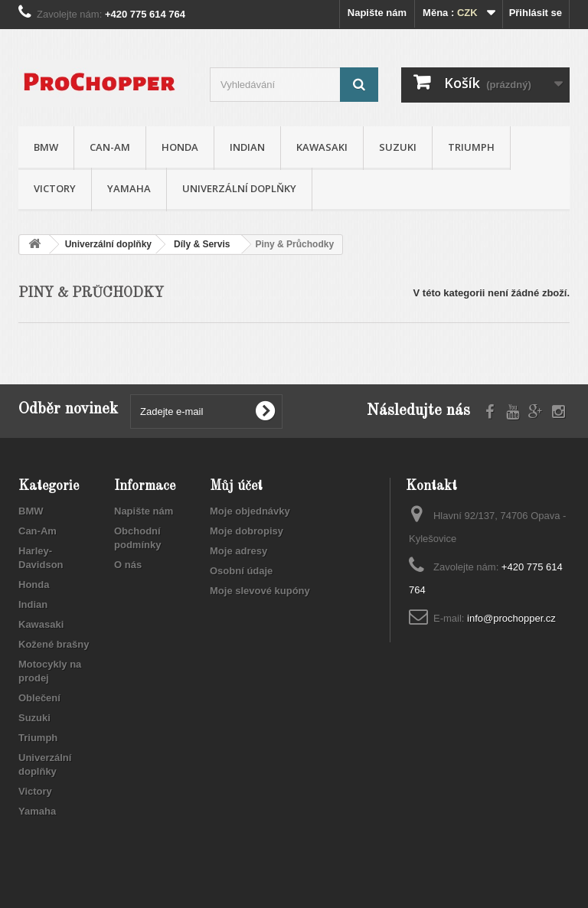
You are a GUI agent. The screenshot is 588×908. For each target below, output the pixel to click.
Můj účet (236, 486)
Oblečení (39, 698)
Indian (247, 147)
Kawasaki (322, 147)
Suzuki (398, 147)
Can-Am (110, 147)
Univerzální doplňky (239, 188)
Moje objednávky (250, 511)
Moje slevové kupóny (260, 591)
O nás (128, 565)
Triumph (471, 147)
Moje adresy (238, 551)
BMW (46, 147)
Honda (180, 147)
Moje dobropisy (247, 531)
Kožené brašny (54, 644)
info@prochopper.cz (511, 618)
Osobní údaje (241, 571)
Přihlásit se (536, 13)
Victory (55, 188)
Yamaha (129, 188)
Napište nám (377, 13)
